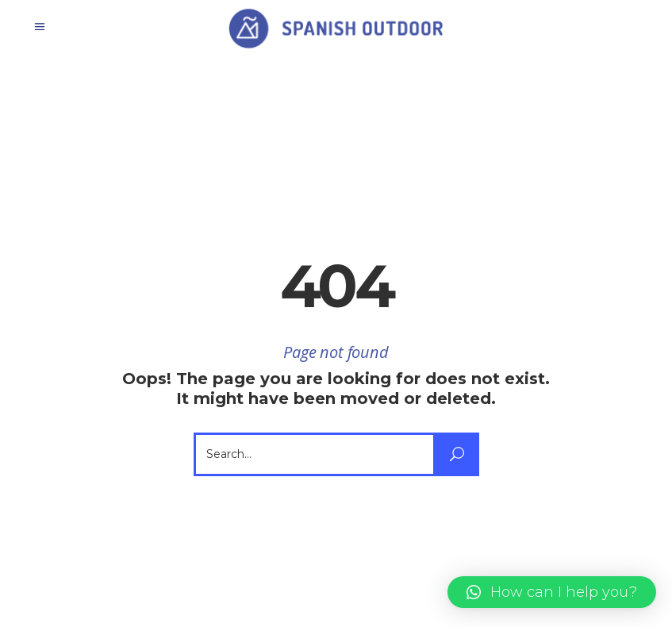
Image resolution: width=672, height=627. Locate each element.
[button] (552, 592)
